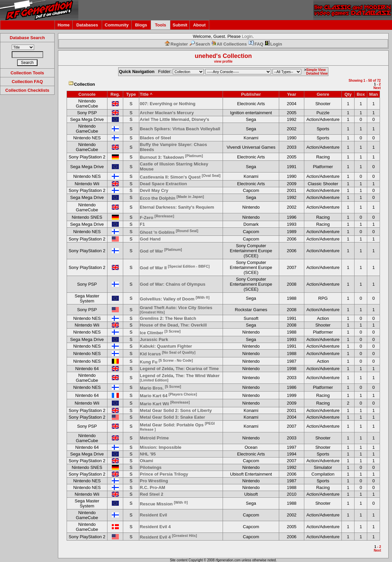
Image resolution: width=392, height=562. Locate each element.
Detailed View (317, 74)
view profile (223, 61)
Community (117, 25)
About (200, 25)
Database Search (27, 38)
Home (64, 25)
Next (377, 88)
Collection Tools (27, 73)
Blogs (141, 25)
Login (247, 36)
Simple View (316, 70)
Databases (87, 25)
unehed (206, 56)
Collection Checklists (27, 90)
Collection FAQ (27, 82)
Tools (161, 25)
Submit (180, 25)
